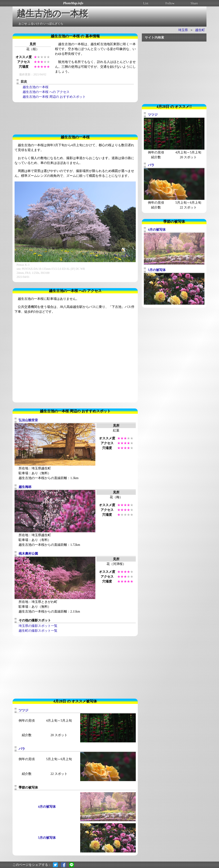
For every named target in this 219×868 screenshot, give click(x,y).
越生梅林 (25, 487)
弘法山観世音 (28, 420)
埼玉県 (183, 30)
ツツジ (23, 710)
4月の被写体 (47, 807)
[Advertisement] (75, 118)
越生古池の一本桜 (36, 87)
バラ (22, 749)
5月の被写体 (47, 838)
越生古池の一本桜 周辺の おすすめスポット (54, 97)
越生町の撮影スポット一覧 (38, 631)
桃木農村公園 (28, 554)
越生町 (200, 30)
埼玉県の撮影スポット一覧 (38, 626)
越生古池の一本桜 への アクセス (46, 92)
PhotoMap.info (73, 3)
